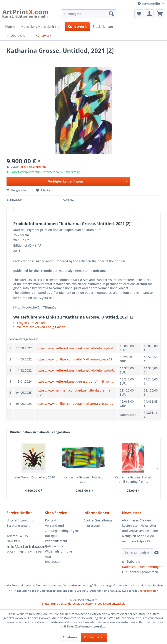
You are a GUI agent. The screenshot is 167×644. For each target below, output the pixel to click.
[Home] (10, 27)
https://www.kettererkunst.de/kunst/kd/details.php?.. (76, 348)
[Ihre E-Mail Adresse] (137, 553)
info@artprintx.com (27, 546)
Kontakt (51, 520)
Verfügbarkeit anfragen (88, 181)
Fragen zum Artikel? (30, 323)
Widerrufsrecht (56, 541)
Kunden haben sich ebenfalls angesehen (40, 432)
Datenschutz (54, 546)
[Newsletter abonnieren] (156, 553)
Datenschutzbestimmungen (142, 567)
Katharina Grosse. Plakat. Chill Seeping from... (133, 479)
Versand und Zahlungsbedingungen (62, 528)
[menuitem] (89, 14)
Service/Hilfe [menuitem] (149, 4)
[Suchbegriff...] (89, 14)
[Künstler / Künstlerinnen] (41, 27)
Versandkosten (73, 585)
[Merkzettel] (139, 14)
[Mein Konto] (149, 14)
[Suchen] (111, 14)
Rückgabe (52, 536)
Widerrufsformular (59, 551)
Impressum (53, 562)
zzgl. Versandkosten (33, 167)
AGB (48, 557)
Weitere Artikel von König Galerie (39, 327)
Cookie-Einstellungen (99, 520)
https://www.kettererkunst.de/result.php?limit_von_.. (75, 381)
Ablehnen (70, 637)
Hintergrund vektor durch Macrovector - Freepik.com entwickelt (83, 604)
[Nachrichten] (103, 27)
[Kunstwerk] (77, 27)
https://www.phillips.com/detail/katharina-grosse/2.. (75, 404)
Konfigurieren (94, 637)
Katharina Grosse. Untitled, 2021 (83, 479)
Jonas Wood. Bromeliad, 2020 (34, 477)
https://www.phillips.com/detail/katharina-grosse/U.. (75, 359)
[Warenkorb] (160, 14)
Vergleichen (18, 190)
